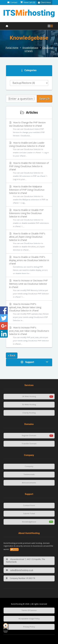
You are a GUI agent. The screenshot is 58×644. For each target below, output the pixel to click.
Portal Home (12, 48)
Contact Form (29, 505)
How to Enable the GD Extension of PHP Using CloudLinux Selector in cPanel (29, 171)
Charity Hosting (29, 413)
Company (29, 466)
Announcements (29, 483)
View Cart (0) (28, 2)
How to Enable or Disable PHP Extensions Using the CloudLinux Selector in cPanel (29, 218)
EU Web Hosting (29, 404)
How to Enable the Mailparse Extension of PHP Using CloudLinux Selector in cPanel (29, 195)
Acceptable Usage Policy (29, 619)
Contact (12, 2)
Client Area (44, 2)
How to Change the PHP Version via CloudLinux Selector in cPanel (29, 129)
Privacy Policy (29, 627)
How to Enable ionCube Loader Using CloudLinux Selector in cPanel (29, 149)
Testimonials (29, 474)
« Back (12, 355)
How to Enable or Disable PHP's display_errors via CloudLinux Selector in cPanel (29, 265)
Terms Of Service (29, 610)
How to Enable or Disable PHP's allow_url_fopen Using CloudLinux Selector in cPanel (29, 242)
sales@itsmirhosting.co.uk (20, 570)
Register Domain (29, 435)
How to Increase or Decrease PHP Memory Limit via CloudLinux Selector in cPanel (29, 289)
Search (45, 99)
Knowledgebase (30, 48)
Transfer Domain (29, 444)
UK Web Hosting (29, 396)
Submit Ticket (29, 513)
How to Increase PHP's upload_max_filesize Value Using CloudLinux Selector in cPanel (29, 312)
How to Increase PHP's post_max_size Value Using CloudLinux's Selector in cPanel (29, 336)
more (14, 549)
